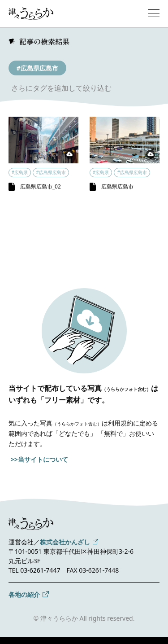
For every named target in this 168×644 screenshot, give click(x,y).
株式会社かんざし (65, 542)
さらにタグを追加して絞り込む (61, 88)
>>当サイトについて (39, 459)
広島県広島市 (117, 186)
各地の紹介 (24, 594)
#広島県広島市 (37, 68)
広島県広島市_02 (41, 186)
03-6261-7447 (40, 570)
